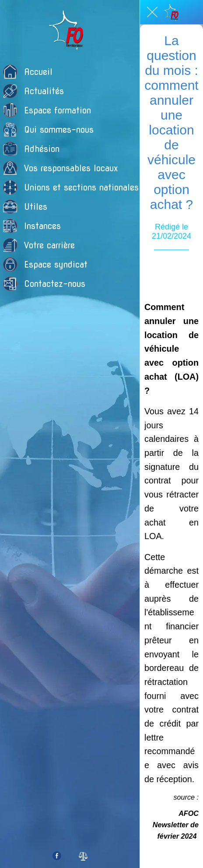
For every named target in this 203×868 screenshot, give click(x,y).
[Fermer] (152, 12)
